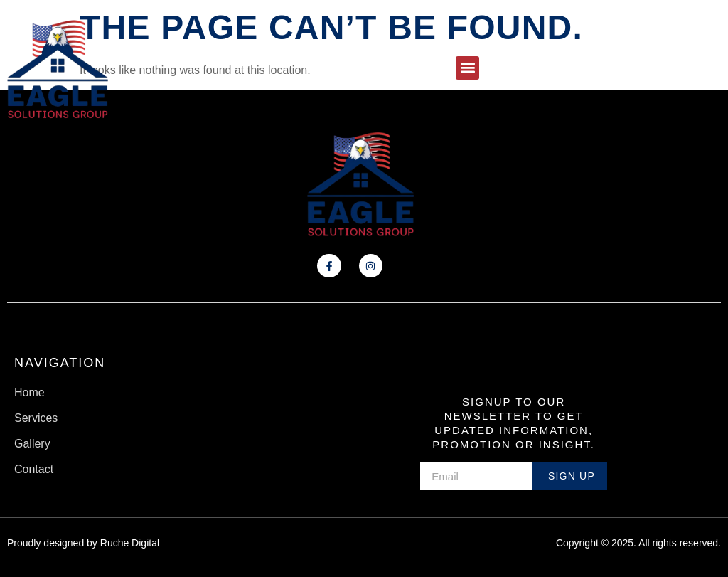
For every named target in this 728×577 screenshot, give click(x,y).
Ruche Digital (130, 543)
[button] (467, 68)
